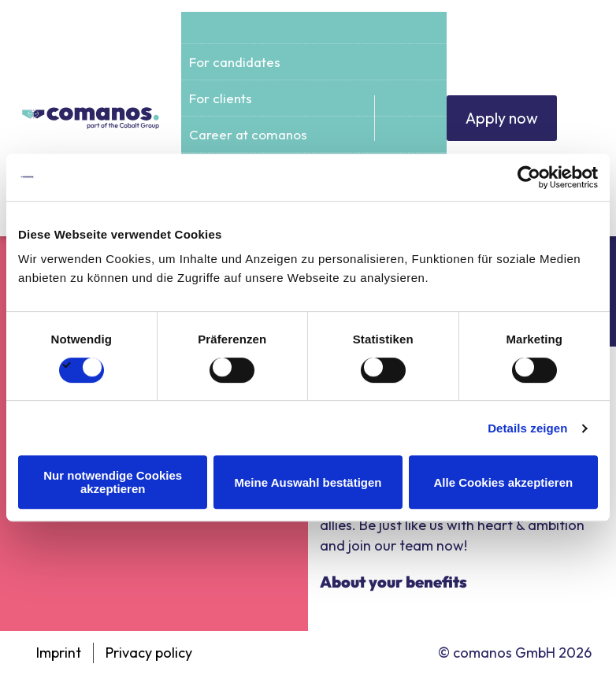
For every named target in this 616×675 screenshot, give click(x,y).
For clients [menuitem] (221, 98)
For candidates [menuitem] (235, 62)
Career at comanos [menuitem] (248, 134)
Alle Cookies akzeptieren (503, 482)
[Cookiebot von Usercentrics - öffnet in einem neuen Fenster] (529, 177)
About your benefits (393, 582)
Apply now (501, 118)
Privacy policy (149, 653)
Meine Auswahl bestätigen (308, 482)
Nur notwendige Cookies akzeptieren (113, 482)
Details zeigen (527, 428)
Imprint (59, 653)
